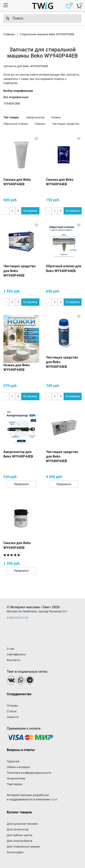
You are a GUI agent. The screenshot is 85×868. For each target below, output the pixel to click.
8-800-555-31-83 (18, 618)
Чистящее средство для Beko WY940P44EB (19, 271)
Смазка (40, 124)
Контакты (14, 660)
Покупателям (16, 778)
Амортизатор (35, 117)
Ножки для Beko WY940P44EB (17, 367)
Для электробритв (20, 841)
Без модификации (16, 97)
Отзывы (12, 706)
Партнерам (15, 784)
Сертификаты (16, 654)
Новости (13, 717)
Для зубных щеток (20, 835)
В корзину (30, 211)
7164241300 (12, 103)
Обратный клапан (16, 124)
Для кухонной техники (22, 824)
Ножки (56, 117)
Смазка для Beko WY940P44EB (17, 182)
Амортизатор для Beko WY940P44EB (18, 454)
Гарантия (13, 761)
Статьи (12, 711)
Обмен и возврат (18, 767)
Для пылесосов (18, 829)
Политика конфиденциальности (29, 773)
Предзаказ (21, 484)
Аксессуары (15, 852)
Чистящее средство (66, 124)
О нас (11, 649)
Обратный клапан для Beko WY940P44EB (64, 268)
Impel (54, 799)
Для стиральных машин (23, 846)
